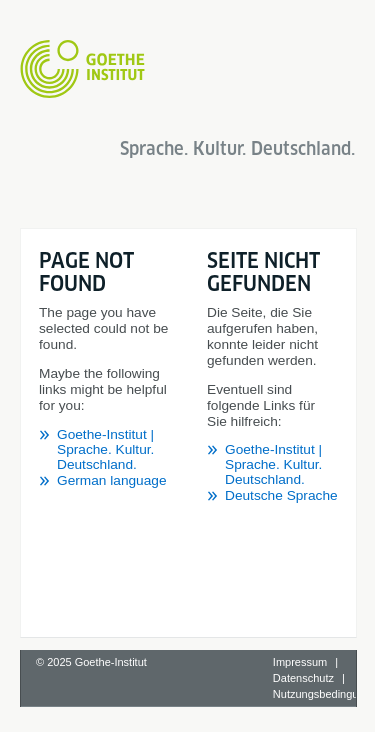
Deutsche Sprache (281, 495)
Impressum (300, 662)
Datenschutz (303, 678)
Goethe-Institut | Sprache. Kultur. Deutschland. (105, 449)
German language (112, 480)
